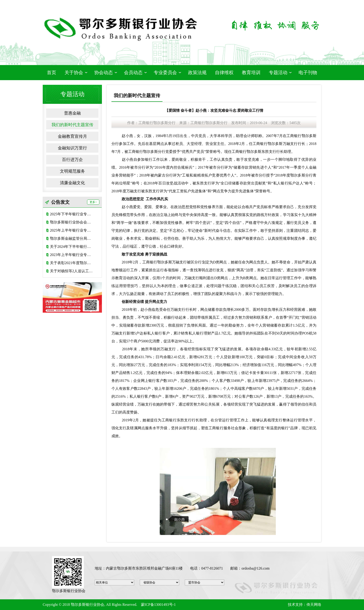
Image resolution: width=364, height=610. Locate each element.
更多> (93, 202)
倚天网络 (314, 605)
